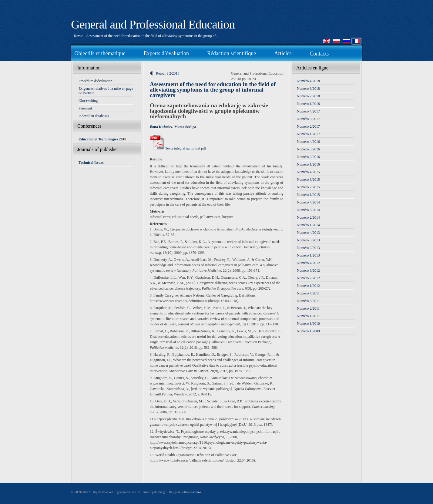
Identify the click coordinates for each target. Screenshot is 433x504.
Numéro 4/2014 (308, 202)
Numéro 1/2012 (308, 286)
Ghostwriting (88, 101)
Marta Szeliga (185, 127)
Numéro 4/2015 (308, 172)
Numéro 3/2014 (308, 210)
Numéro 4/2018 (308, 81)
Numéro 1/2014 (308, 225)
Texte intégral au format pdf (178, 148)
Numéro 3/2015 (308, 180)
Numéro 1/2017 (308, 134)
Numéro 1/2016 (308, 164)
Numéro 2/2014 (308, 217)
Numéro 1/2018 (308, 104)
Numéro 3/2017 (308, 119)
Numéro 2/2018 (308, 96)
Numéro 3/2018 (308, 89)
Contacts (319, 54)
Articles (283, 53)
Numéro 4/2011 (308, 293)
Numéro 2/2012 (308, 278)
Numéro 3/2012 (308, 270)
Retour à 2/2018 (168, 73)
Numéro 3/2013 (308, 240)
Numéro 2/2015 (308, 187)
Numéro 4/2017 (308, 111)
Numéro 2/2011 (308, 308)
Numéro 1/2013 (308, 255)
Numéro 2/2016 (308, 157)
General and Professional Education (153, 24)
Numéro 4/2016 (308, 142)
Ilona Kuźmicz (161, 127)
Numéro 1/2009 (308, 331)
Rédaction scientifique (232, 53)
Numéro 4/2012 (308, 263)
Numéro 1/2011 (308, 316)
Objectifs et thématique (100, 53)
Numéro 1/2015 (308, 195)
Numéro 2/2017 (308, 126)
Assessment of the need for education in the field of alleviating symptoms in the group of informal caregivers (213, 90)
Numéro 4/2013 (308, 233)
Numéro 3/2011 (308, 301)
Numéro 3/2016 (308, 149)
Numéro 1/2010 (308, 324)
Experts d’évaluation (166, 53)
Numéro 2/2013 (308, 248)
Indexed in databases (94, 116)
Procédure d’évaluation (96, 81)
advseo (197, 492)
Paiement (85, 108)
